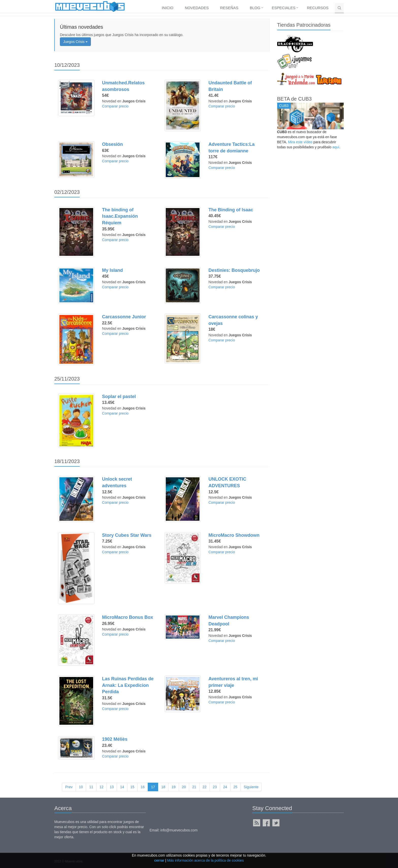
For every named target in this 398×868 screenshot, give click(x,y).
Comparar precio (115, 106)
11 (91, 787)
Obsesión (112, 144)
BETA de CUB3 (294, 99)
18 (163, 787)
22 (205, 787)
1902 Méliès (115, 739)
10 (81, 787)
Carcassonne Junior (124, 317)
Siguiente (251, 787)
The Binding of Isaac (231, 210)
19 (174, 787)
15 (132, 787)
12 (102, 787)
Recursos (318, 8)
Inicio (168, 8)
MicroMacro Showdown (234, 535)
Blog (255, 8)
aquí (336, 147)
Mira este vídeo (300, 142)
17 (153, 787)
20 (184, 787)
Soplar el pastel (119, 397)
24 (225, 787)
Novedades (197, 8)
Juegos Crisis (75, 42)
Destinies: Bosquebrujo (234, 270)
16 (143, 787)
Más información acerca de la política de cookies (206, 860)
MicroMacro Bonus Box (128, 617)
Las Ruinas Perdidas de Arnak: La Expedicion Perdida (128, 685)
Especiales (284, 8)
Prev (69, 787)
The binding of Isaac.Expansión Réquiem (120, 216)
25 (236, 787)
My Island (112, 270)
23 (215, 787)
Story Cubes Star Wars (127, 535)
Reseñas (229, 8)
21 (194, 787)
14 (122, 787)
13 (112, 787)
